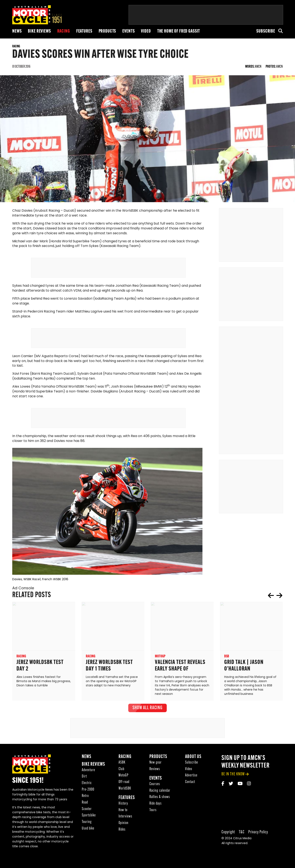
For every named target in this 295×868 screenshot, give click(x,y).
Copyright (228, 833)
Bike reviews (39, 31)
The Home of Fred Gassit (179, 31)
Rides (122, 831)
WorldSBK (125, 790)
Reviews (155, 770)
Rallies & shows (160, 798)
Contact (190, 783)
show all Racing (147, 709)
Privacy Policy (258, 833)
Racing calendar (160, 792)
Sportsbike (89, 817)
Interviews (125, 818)
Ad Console (23, 590)
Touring (87, 823)
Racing (64, 31)
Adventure (88, 771)
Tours (153, 811)
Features (84, 31)
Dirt (84, 778)
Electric (87, 784)
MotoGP (124, 777)
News (17, 31)
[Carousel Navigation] (275, 597)
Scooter (87, 810)
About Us (193, 758)
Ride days (156, 805)
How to (123, 811)
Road (85, 804)
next (279, 597)
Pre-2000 (88, 791)
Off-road (124, 783)
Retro (85, 797)
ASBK (122, 764)
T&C (242, 833)
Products (107, 31)
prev (271, 597)
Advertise (191, 777)
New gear (156, 764)
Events (128, 31)
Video (146, 31)
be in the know (233, 775)
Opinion (124, 824)
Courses (155, 785)
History (123, 805)
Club (121, 770)
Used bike (88, 830)
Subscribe (266, 31)
